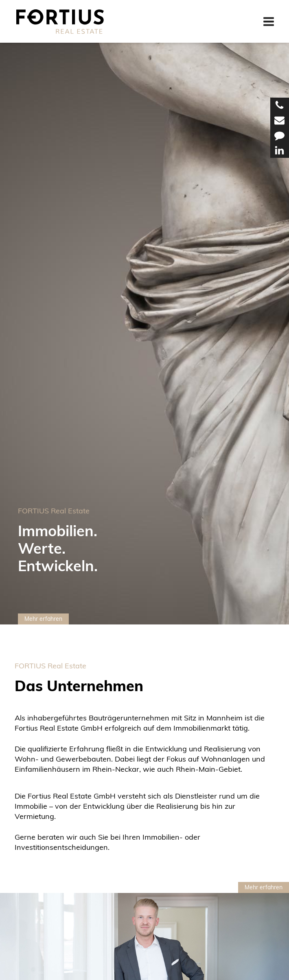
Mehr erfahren (43, 619)
